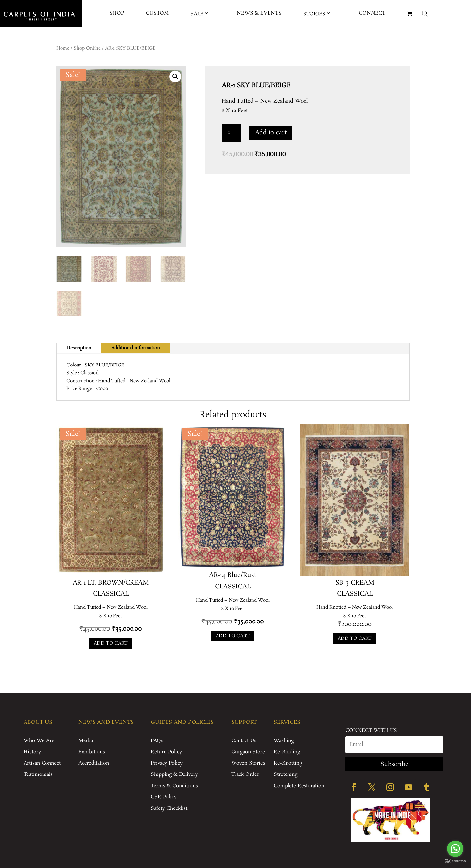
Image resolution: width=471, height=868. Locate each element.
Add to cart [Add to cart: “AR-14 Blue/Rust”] (233, 636)
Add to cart (271, 133)
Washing (284, 741)
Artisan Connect (42, 763)
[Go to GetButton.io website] (455, 861)
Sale (197, 14)
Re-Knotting (288, 763)
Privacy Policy (167, 763)
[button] (175, 77)
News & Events (259, 13)
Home (63, 48)
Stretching (286, 774)
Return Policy (166, 752)
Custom (157, 13)
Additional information (136, 348)
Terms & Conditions (174, 786)
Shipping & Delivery (174, 774)
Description (79, 348)
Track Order (245, 774)
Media (86, 741)
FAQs (157, 741)
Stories (314, 14)
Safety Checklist (169, 808)
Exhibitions (92, 752)
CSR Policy (164, 797)
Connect (372, 13)
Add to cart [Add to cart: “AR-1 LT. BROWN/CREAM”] (111, 643)
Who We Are (39, 741)
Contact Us (244, 741)
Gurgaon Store (248, 752)
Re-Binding (287, 752)
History (32, 752)
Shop (117, 13)
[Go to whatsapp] (455, 849)
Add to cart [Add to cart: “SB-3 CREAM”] (355, 638)
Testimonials (38, 774)
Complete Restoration (299, 786)
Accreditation (94, 763)
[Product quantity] (232, 133)
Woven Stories (248, 763)
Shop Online (87, 48)
